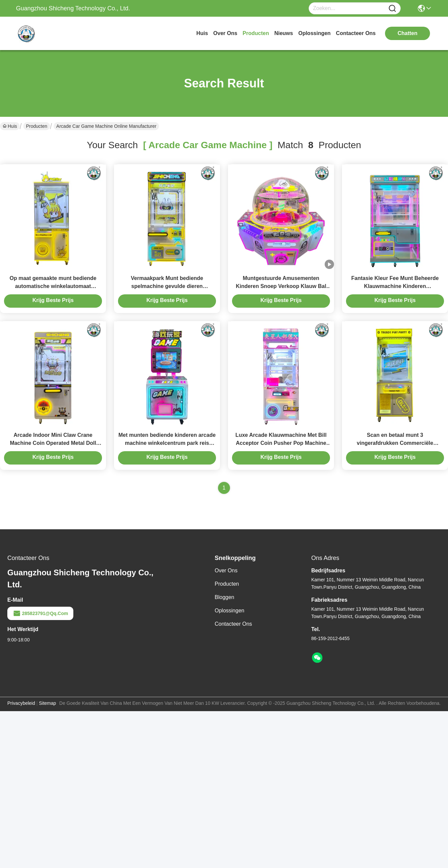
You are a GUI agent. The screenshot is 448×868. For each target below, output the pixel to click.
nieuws (284, 33)
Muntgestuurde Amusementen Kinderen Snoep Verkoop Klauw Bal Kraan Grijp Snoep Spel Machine (281, 286)
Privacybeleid (21, 703)
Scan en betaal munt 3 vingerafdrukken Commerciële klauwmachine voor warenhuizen (395, 443)
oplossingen (314, 33)
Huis (202, 33)
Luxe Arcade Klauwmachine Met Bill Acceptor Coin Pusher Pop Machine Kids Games (281, 443)
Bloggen (224, 597)
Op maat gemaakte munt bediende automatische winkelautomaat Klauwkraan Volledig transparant (53, 286)
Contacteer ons (233, 624)
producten (256, 33)
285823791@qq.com (40, 613)
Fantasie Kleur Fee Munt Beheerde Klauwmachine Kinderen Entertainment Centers (395, 286)
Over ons (226, 570)
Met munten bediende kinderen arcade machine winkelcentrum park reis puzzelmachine (167, 443)
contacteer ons (356, 33)
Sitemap (47, 703)
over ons (225, 33)
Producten (37, 126)
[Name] (392, 9)
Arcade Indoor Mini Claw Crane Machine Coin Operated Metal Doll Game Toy (53, 443)
